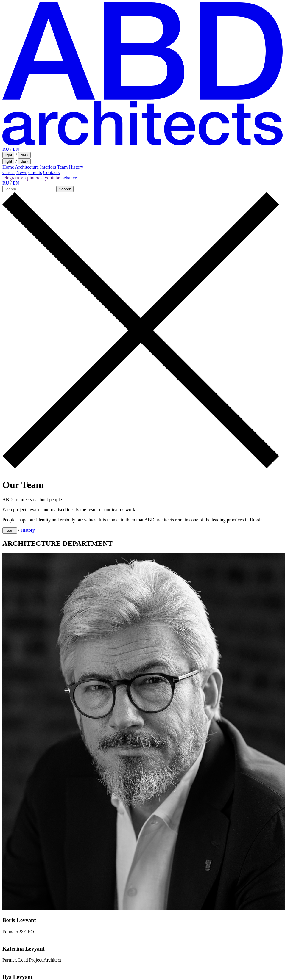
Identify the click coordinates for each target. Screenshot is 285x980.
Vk (23, 178)
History (76, 167)
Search (65, 189)
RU (6, 149)
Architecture (27, 167)
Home (8, 167)
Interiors (48, 167)
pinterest (35, 178)
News (22, 172)
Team (62, 167)
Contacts (51, 172)
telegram (11, 178)
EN (16, 149)
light (8, 155)
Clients (35, 172)
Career (9, 172)
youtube (52, 178)
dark (24, 155)
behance (69, 178)
